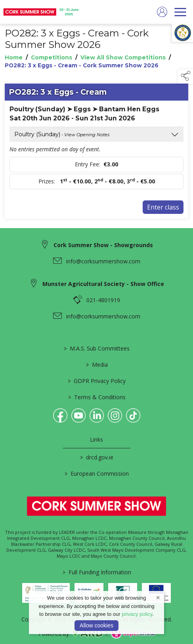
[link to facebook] (60, 415)
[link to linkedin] (97, 415)
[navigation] (180, 12)
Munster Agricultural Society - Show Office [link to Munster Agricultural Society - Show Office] (103, 284)
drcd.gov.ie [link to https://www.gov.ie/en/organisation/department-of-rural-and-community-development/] (97, 457)
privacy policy (137, 614)
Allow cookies (96, 625)
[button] (185, 76)
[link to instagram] (115, 415)
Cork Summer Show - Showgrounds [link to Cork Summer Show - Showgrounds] (103, 245)
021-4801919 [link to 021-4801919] (103, 300)
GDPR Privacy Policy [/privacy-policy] (97, 381)
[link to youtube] (78, 415)
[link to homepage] (42, 12)
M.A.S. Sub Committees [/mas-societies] (97, 348)
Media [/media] (96, 365)
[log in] (162, 12)
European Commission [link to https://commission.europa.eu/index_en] (97, 473)
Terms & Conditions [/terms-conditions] (96, 397)
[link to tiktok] (133, 415)
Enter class (163, 207)
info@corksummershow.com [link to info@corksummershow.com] (103, 261)
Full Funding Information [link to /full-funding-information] (96, 572)
